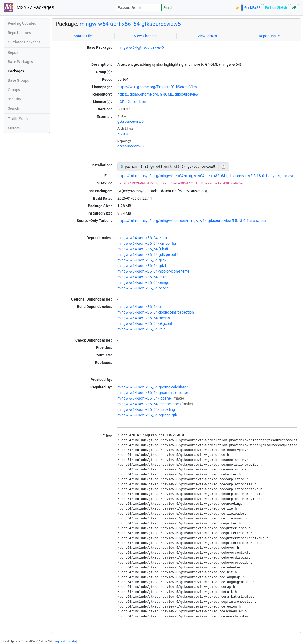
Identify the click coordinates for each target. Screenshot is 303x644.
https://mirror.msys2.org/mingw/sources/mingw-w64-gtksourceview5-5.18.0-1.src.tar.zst (192, 221)
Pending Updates (22, 23)
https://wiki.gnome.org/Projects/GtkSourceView (157, 87)
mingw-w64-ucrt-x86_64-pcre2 (143, 288)
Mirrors (14, 128)
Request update (65, 641)
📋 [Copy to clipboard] (224, 167)
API (295, 8)
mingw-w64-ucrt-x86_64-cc (140, 307)
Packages (16, 71)
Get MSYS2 (252, 8)
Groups (14, 90)
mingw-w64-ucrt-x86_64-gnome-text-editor (153, 393)
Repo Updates (19, 33)
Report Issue (269, 36)
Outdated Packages (24, 42)
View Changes (146, 36)
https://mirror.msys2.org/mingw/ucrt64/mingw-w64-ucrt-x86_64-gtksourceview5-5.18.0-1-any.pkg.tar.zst (205, 176)
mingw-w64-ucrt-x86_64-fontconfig (147, 243)
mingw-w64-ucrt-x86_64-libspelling (146, 409)
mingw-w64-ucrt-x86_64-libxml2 (144, 277)
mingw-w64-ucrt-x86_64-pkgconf (145, 323)
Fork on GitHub (276, 8)
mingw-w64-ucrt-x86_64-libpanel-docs (149, 404)
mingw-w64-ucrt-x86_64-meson (144, 318)
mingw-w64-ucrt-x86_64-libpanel (144, 398)
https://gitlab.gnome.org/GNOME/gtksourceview (158, 94)
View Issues (207, 36)
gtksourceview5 (130, 121)
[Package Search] (139, 8)
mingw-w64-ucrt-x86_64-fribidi (143, 249)
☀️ (238, 8)
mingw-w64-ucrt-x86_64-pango (143, 282)
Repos (13, 52)
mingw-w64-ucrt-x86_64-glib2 (142, 260)
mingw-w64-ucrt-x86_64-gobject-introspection (156, 312)
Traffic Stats (18, 119)
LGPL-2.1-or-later (132, 102)
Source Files (84, 36)
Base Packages (20, 62)
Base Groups (18, 80)
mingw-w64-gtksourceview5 (141, 47)
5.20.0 (123, 134)
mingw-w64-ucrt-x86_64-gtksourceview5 (130, 24)
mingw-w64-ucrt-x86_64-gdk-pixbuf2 (148, 255)
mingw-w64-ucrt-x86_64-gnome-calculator (153, 387)
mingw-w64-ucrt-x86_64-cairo (142, 238)
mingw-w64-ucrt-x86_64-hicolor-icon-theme (153, 271)
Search (168, 8)
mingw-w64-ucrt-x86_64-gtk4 (142, 266)
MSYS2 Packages (29, 8)
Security (14, 99)
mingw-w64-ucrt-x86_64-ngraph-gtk (147, 415)
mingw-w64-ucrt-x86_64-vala (142, 329)
